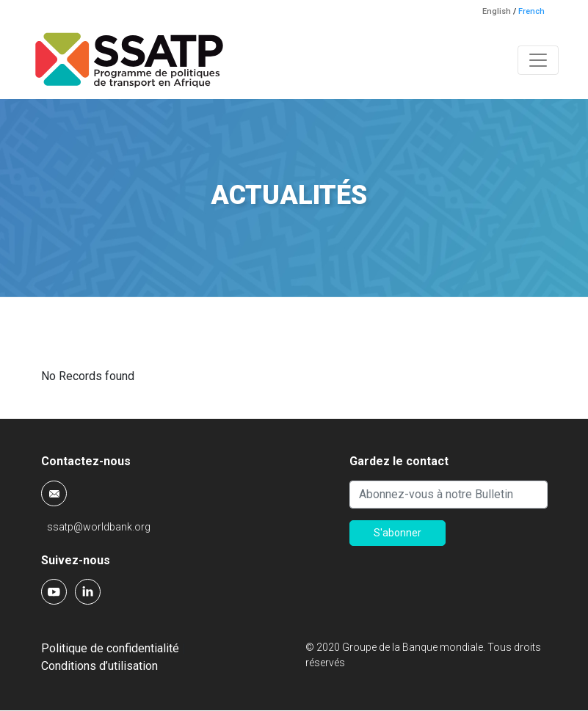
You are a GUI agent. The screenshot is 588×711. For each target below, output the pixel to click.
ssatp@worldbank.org (99, 527)
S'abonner (398, 533)
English (497, 11)
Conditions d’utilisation (99, 666)
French (531, 11)
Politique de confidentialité (110, 648)
